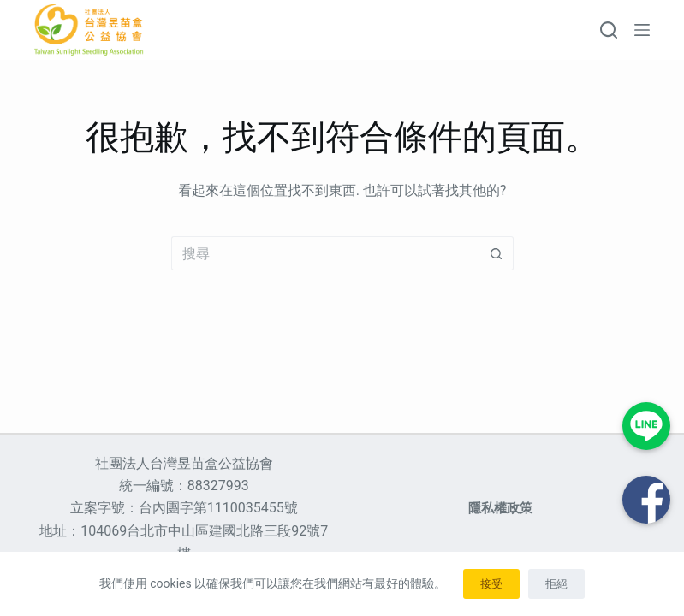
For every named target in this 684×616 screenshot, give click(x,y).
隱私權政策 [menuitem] (500, 508)
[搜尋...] (325, 253)
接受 (491, 584)
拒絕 (556, 584)
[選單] (642, 30)
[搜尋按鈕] (497, 253)
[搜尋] (609, 30)
